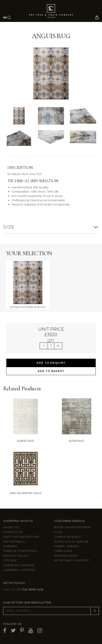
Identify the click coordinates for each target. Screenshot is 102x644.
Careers (10, 546)
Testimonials (14, 542)
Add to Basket (51, 371)
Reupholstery (66, 556)
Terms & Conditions (20, 551)
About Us (11, 527)
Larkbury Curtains (19, 570)
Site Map (10, 560)
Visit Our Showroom (21, 537)
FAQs (58, 532)
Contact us (13, 532)
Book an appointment (73, 527)
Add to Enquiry (51, 363)
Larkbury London (19, 565)
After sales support (72, 560)
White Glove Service (71, 542)
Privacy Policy (16, 556)
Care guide (63, 551)
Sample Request (68, 537)
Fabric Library (67, 546)
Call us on (23, 589)
